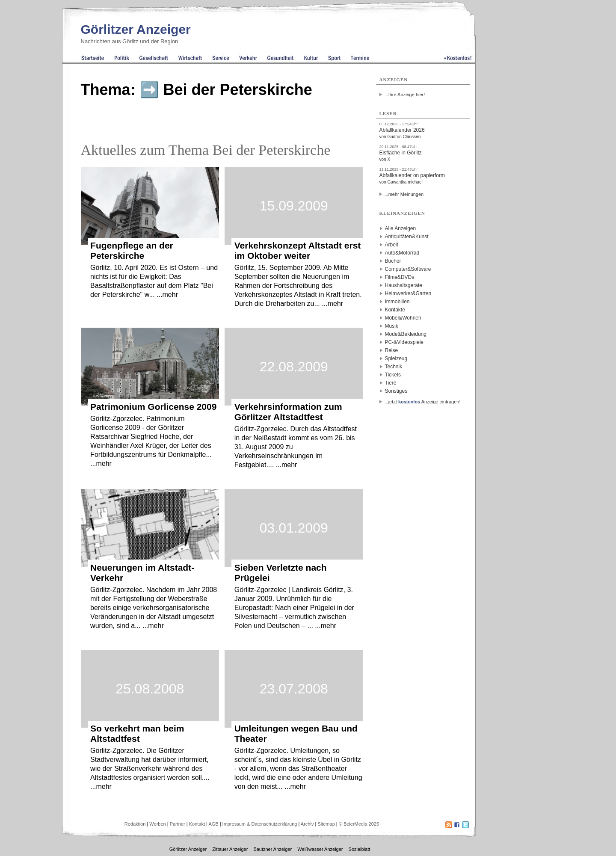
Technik (394, 367)
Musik (392, 326)
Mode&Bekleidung (406, 334)
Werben (157, 824)
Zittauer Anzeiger (230, 849)
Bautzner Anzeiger (272, 849)
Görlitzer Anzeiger (136, 29)
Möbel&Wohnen (403, 318)
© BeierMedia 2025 (359, 824)
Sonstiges (396, 391)
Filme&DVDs (400, 277)
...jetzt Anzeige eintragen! (423, 402)
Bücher (393, 261)
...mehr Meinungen (404, 194)
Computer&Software (408, 269)
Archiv (307, 824)
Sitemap (326, 824)
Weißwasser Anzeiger (320, 849)
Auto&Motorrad (402, 253)
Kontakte (395, 310)
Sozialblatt (360, 849)
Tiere (391, 383)
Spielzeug (396, 358)
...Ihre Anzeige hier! (405, 95)
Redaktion (135, 824)
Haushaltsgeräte (404, 285)
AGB (213, 824)
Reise (392, 350)
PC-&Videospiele (404, 342)
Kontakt (197, 824)
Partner (178, 824)
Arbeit (392, 245)
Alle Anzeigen (401, 228)
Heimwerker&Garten (408, 293)
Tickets (393, 375)
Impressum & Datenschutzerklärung (260, 824)
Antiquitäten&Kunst (407, 237)
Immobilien (397, 302)
